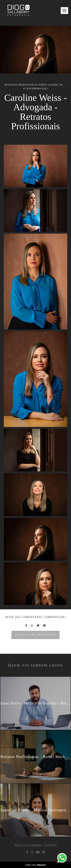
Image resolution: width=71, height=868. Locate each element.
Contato (50, 846)
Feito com (35, 865)
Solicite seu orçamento (35, 635)
